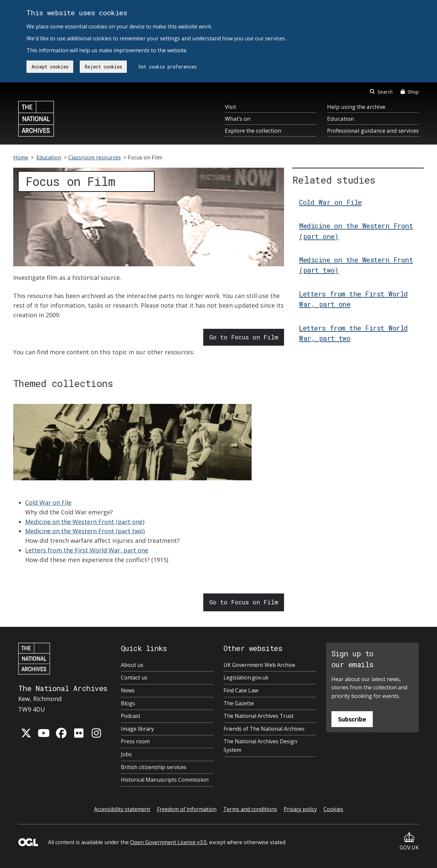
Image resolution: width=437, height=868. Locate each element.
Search (381, 92)
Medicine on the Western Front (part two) (85, 531)
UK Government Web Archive (259, 665)
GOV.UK (409, 842)
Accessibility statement (122, 809)
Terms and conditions (250, 809)
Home (21, 157)
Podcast (131, 716)
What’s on (238, 119)
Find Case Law (241, 690)
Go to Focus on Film (244, 337)
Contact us (134, 677)
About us (132, 665)
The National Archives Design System (260, 746)
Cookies (333, 809)
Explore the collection (253, 130)
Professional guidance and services (373, 130)
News (128, 690)
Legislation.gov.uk (246, 677)
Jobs (126, 754)
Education (340, 119)
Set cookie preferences (168, 67)
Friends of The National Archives (264, 729)
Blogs (128, 703)
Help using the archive (356, 107)
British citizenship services (154, 767)
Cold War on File (48, 502)
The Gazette (239, 703)
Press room (135, 741)
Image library (137, 729)
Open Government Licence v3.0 (168, 842)
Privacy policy (300, 809)
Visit (230, 107)
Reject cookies (103, 67)
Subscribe (352, 719)
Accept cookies (50, 67)
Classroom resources (95, 157)
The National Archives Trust (259, 716)
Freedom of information (187, 809)
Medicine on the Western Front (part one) (85, 522)
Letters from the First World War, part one (87, 550)
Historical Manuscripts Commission (165, 780)
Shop (410, 92)
